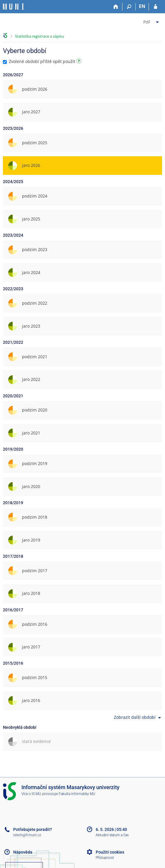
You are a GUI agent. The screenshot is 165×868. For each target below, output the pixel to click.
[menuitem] (152, 21)
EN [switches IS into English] (142, 6)
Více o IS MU (31, 794)
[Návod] (80, 62)
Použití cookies (110, 852)
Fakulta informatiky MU (77, 794)
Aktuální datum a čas (112, 835)
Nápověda (23, 852)
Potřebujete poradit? (33, 829)
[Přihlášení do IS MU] (155, 7)
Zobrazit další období (138, 718)
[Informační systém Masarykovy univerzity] (14, 7)
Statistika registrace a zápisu (39, 36)
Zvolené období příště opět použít (43, 61)
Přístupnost (105, 858)
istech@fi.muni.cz (27, 835)
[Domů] (116, 7)
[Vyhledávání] (129, 7)
